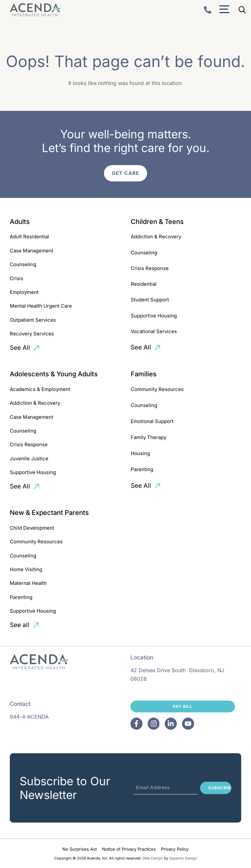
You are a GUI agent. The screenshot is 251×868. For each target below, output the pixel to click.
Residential (144, 284)
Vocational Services (154, 331)
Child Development (32, 528)
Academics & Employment (40, 389)
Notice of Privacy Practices (129, 849)
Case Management (32, 251)
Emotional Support (152, 421)
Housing (140, 453)
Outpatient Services (33, 320)
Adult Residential (29, 237)
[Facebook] (136, 724)
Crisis (17, 278)
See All (20, 348)
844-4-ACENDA (29, 717)
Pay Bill (183, 706)
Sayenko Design (183, 858)
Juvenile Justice (29, 459)
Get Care (125, 173)
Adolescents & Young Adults (54, 374)
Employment (24, 292)
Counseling (23, 264)
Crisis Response (150, 268)
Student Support (150, 300)
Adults (20, 222)
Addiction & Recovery (156, 237)
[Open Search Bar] (242, 10)
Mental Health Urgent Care (41, 306)
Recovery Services (32, 334)
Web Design (153, 858)
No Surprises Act (80, 849)
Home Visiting (26, 569)
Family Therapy (149, 437)
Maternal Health (28, 583)
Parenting (142, 469)
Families (144, 374)
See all (20, 625)
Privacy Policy (175, 849)
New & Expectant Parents (49, 513)
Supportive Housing (154, 316)
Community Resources (157, 389)
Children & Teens (157, 222)
